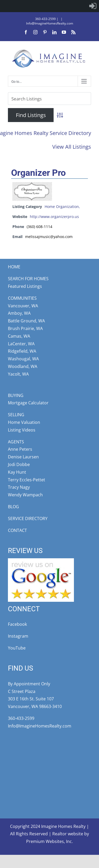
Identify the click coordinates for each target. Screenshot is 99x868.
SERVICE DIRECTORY (28, 518)
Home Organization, (62, 207)
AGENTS (16, 442)
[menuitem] (93, 6)
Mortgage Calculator (28, 403)
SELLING (16, 415)
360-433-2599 (45, 19)
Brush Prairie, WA (25, 328)
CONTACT (17, 530)
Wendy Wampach (25, 495)
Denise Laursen (23, 457)
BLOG (13, 507)
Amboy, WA (19, 313)
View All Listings (72, 147)
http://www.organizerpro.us (54, 217)
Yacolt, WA (18, 374)
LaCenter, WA (21, 344)
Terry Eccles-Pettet (27, 480)
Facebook (17, 624)
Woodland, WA (23, 366)
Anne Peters (20, 449)
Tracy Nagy (19, 487)
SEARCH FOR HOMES (28, 279)
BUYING (16, 395)
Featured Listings (25, 286)
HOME (14, 267)
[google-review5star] (41, 560)
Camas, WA (19, 336)
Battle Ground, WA (26, 321)
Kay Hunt (17, 472)
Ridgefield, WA (22, 351)
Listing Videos (22, 430)
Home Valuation (24, 422)
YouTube (17, 648)
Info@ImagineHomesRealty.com (50, 23)
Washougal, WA (23, 359)
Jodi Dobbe (19, 464)
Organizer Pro (38, 173)
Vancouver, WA (23, 306)
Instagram (18, 636)
